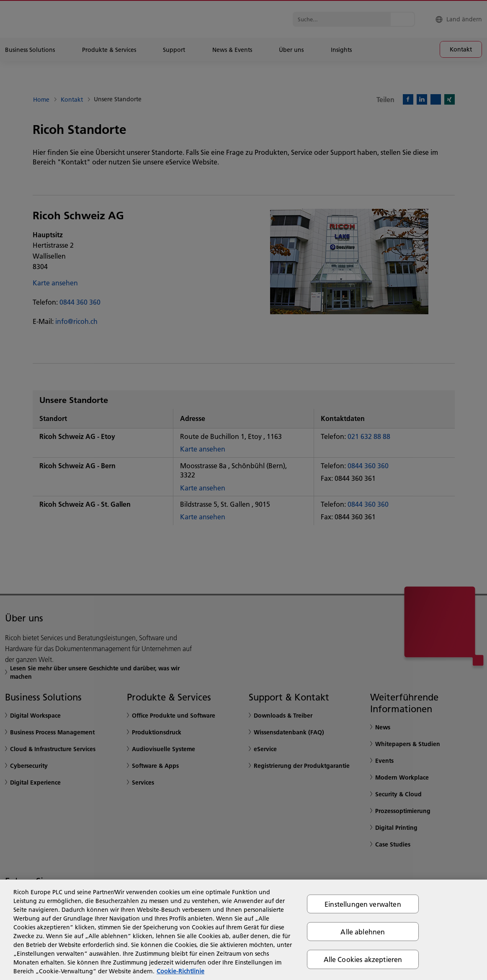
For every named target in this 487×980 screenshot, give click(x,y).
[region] (243, 930)
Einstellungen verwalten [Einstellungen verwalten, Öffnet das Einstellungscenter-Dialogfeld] (363, 904)
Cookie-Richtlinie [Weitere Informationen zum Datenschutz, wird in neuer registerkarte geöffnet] (180, 971)
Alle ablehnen (363, 932)
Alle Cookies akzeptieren (363, 959)
